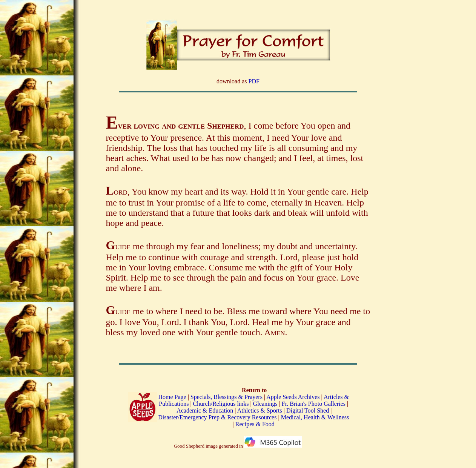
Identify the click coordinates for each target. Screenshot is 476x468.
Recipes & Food (255, 424)
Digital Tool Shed (308, 410)
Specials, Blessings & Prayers (226, 397)
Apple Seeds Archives (293, 397)
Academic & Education (205, 410)
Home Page (172, 397)
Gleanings (266, 404)
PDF (254, 81)
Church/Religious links (221, 404)
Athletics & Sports (260, 410)
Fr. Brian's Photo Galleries (314, 404)
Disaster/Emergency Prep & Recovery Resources (217, 417)
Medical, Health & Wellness (315, 417)
